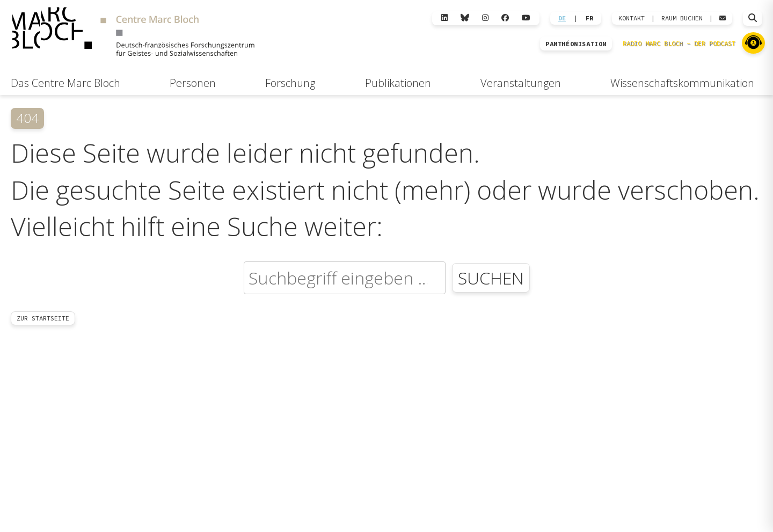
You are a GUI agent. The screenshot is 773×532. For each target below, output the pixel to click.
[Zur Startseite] (133, 33)
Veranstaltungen (521, 83)
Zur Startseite (43, 318)
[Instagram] (485, 18)
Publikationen (398, 83)
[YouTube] (526, 18)
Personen (193, 83)
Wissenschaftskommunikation (682, 83)
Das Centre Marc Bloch (65, 83)
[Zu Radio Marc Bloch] (753, 43)
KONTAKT (632, 18)
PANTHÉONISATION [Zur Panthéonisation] (576, 44)
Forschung (290, 83)
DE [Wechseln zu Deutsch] (562, 18)
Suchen (491, 278)
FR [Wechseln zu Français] (589, 18)
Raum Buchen (682, 18)
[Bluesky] (465, 18)
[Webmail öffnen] (723, 18)
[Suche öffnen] (753, 18)
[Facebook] (505, 18)
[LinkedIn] (444, 18)
